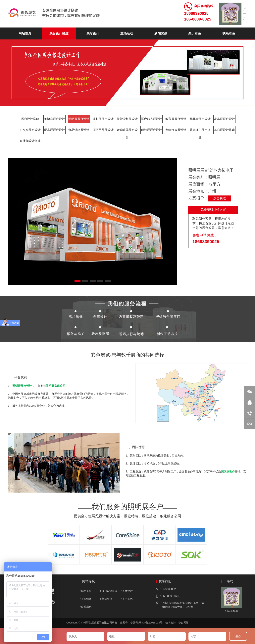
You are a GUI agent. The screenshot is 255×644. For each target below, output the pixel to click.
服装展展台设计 (152, 130)
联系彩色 (229, 33)
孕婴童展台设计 (200, 119)
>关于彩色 (127, 599)
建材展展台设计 (103, 119)
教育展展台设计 (176, 119)
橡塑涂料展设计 (127, 119)
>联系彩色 (86, 607)
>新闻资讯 (106, 599)
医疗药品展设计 (152, 119)
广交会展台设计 (30, 130)
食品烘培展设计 (79, 130)
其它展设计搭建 (224, 130)
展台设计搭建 (59, 33)
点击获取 (220, 198)
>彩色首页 (86, 591)
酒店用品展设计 (103, 130)
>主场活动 (86, 599)
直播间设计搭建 (30, 141)
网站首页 (25, 33)
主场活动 (127, 33)
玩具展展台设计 (54, 130)
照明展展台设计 (79, 119)
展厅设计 (93, 33)
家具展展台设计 (224, 119)
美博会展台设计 (54, 119)
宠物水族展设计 (176, 130)
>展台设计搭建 (109, 591)
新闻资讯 (161, 33)
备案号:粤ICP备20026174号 (147, 623)
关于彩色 (195, 33)
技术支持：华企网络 (177, 623)
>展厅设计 (127, 591)
